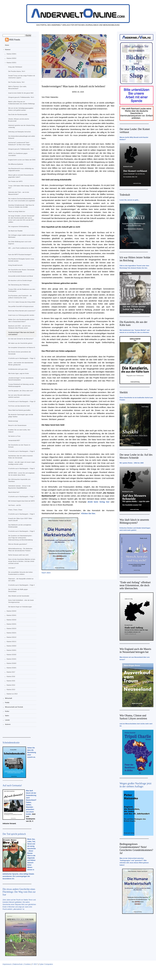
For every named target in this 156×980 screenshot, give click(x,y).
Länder (7, 720)
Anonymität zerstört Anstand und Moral (21, 276)
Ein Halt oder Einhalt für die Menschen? (21, 339)
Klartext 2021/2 (11, 637)
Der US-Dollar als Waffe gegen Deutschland (18, 590)
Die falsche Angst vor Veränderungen (20, 607)
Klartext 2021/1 (11, 642)
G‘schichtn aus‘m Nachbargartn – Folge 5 (21, 531)
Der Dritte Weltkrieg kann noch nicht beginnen (20, 243)
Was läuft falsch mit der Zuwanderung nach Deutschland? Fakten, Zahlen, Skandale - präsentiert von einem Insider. (31, 802)
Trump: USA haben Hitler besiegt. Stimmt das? (21, 187)
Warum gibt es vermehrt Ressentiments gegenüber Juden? (21, 176)
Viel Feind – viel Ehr (15, 505)
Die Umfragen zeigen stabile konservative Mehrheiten (21, 236)
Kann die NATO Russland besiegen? (20, 255)
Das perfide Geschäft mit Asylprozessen (21, 306)
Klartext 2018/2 (11, 663)
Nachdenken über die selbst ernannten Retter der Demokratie (20, 457)
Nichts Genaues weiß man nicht (18, 555)
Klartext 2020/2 (11, 646)
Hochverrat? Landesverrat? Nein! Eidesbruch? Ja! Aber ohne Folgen (19, 144)
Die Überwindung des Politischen (19, 285)
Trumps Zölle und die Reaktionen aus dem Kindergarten (22, 290)
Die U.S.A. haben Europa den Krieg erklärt (22, 302)
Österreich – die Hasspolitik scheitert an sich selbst (21, 580)
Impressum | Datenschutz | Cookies (17, 964)
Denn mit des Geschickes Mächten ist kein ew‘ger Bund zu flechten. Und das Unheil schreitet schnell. (22, 561)
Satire (7, 716)
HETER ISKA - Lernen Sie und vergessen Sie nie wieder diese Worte (21, 474)
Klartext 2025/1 (11, 63)
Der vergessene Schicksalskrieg (18, 226)
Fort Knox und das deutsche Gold (19, 406)
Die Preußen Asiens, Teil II (17, 71)
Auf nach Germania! (12, 785)
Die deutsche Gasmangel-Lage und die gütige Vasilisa (21, 416)
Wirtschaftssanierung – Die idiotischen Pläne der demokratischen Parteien (20, 550)
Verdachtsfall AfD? (14, 440)
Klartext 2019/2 (11, 655)
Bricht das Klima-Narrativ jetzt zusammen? (22, 311)
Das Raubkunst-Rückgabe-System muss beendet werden (21, 260)
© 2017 (35, 964)
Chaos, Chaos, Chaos (15, 510)
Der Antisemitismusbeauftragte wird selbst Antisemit (22, 137)
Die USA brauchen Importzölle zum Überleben (19, 480)
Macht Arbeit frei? (14, 492)
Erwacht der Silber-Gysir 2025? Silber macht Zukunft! (20, 519)
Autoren (8, 724)
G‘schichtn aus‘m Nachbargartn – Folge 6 (21, 514)
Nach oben (46, 573)
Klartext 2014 (11, 685)
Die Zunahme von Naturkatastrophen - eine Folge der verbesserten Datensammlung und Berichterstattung (20, 538)
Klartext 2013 (11, 689)
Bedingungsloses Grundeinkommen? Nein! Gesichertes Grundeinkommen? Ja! (136, 849)
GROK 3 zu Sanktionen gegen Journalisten (18, 154)
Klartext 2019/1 (11, 659)
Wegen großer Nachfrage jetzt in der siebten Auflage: (136, 785)
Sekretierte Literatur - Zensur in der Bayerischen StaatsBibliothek (19, 487)
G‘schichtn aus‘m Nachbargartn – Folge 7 (21, 497)
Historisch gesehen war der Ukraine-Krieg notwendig (21, 126)
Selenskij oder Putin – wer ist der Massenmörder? (19, 193)
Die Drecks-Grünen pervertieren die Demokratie (19, 353)
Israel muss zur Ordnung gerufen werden (21, 315)
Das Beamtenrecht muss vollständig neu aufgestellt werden (21, 170)
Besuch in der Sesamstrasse (17, 425)
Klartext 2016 (11, 676)
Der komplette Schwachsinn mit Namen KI (22, 347)
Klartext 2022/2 (11, 628)
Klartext (8, 50)
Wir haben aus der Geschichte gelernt (20, 343)
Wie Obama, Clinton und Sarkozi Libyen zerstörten (133, 717)
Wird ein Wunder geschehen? (18, 544)
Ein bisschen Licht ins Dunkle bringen (20, 280)
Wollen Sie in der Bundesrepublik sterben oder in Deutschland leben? (21, 320)
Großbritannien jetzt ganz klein (18, 369)
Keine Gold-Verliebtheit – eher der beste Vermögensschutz (21, 601)
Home (7, 45)
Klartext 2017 (11, 672)
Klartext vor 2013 (12, 694)
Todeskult (125, 195)
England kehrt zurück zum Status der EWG (22, 160)
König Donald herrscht (15, 265)
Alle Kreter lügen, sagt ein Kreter (19, 373)
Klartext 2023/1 (11, 624)
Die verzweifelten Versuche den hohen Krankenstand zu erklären (20, 573)
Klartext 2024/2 (11, 611)
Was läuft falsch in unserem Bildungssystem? (134, 521)
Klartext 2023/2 (11, 620)
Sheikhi (124, 392)
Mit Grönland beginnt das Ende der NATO (21, 501)
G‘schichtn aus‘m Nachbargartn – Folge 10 (22, 401)
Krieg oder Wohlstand (15, 67)
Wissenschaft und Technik (14, 707)
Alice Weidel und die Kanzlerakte (19, 596)
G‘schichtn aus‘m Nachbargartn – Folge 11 (22, 358)
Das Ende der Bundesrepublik (18, 114)
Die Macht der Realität (15, 231)
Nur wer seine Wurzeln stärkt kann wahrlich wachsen (19, 396)
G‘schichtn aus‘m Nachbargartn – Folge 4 (21, 585)
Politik (7, 703)
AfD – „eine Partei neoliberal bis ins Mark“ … (21, 249)
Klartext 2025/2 (11, 58)
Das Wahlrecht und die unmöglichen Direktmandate (20, 526)
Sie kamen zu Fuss (14, 436)
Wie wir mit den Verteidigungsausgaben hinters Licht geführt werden (21, 109)
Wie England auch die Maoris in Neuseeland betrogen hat (135, 650)
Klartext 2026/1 (11, 54)
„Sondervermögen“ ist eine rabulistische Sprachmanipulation (21, 379)
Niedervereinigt (13, 421)
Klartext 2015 (11, 681)
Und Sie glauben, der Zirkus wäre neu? (21, 391)
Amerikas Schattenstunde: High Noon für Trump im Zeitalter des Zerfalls (21, 206)
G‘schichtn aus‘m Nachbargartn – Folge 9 (21, 451)
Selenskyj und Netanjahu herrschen (19, 132)
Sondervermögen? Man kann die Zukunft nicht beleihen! (21, 333)
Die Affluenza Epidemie (16, 164)
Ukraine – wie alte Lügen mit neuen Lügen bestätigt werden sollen (22, 463)
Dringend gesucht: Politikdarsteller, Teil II (21, 97)
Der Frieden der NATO (15, 181)
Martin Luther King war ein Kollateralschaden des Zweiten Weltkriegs (21, 103)
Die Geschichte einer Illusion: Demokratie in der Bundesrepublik (21, 271)
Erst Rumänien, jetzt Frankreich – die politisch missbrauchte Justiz (20, 297)
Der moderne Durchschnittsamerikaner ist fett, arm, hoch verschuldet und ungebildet (22, 200)
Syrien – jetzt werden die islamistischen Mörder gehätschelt (21, 364)
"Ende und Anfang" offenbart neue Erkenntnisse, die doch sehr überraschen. (135, 585)
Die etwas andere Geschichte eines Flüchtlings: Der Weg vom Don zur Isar (19, 892)
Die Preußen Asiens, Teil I (16, 82)
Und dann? (12, 568)
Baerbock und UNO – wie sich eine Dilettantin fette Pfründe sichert (19, 327)
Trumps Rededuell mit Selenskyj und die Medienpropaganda (21, 385)
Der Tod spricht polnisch (14, 834)
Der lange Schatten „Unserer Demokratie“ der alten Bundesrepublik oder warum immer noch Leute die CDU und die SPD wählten (21, 219)
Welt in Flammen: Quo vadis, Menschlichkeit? (17, 87)
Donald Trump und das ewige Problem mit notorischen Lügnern (22, 77)
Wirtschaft (9, 698)
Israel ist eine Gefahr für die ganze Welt (21, 93)
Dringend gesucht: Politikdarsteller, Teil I (21, 149)
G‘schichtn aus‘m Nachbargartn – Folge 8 (21, 468)
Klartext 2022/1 (11, 633)
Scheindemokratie (11, 743)
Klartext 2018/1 (11, 668)
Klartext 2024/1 (11, 615)
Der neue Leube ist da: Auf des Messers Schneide (136, 456)
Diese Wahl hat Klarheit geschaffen (19, 410)
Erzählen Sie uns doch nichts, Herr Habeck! (19, 431)
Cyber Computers (46, 964)
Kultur (7, 711)
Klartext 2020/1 (11, 650)
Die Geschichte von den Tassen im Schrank (19, 446)
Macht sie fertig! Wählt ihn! (17, 211)
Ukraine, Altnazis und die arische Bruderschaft (19, 120)
